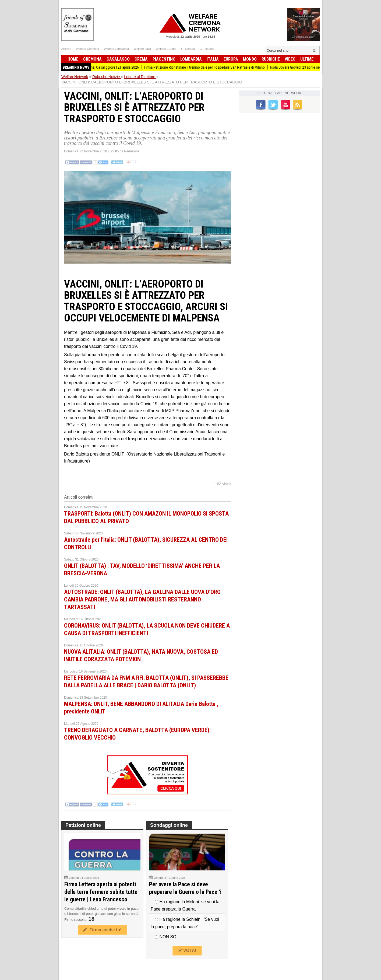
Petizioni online (83, 825)
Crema (141, 59)
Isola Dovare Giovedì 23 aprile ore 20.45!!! (305, 67)
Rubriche (271, 59)
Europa (231, 59)
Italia (213, 59)
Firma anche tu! (102, 930)
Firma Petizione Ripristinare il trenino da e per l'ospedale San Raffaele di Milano (208, 67)
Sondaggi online (169, 825)
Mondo (250, 59)
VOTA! (187, 951)
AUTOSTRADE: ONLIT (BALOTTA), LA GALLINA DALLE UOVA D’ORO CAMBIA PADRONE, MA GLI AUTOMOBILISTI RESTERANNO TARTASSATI (142, 599)
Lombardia (191, 59)
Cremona (92, 59)
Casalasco (118, 59)
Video (290, 59)
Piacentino (164, 59)
